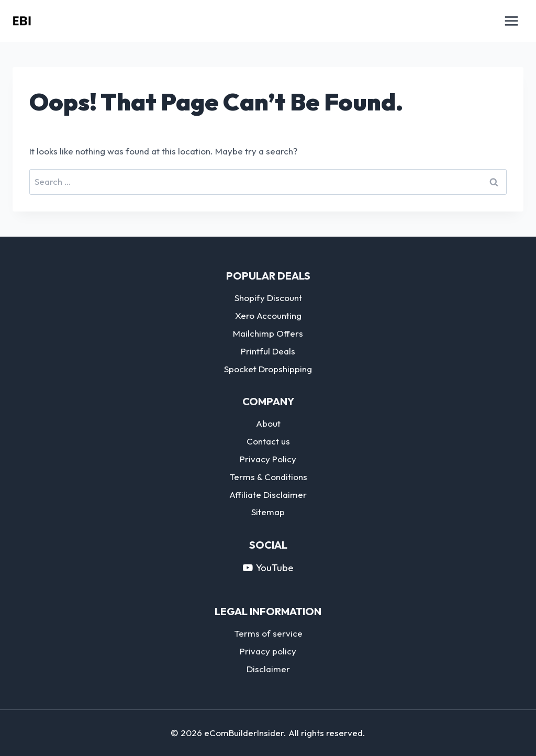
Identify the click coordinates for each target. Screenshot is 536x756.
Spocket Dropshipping (268, 369)
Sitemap (268, 512)
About (268, 423)
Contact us (268, 441)
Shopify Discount (268, 298)
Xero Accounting (268, 315)
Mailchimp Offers (268, 333)
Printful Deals (268, 351)
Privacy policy (268, 651)
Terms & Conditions (268, 477)
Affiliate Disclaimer (268, 494)
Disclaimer (268, 669)
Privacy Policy (268, 459)
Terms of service (268, 633)
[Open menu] (511, 21)
